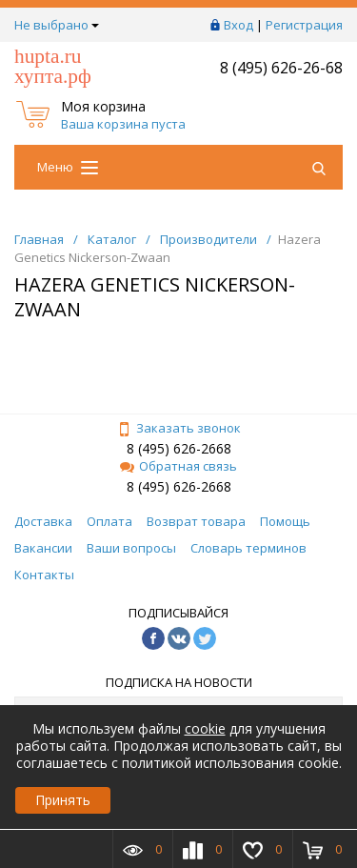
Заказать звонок (179, 428)
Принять (63, 800)
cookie (205, 728)
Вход (238, 25)
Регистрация (304, 25)
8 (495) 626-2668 (179, 448)
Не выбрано (57, 25)
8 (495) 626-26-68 (281, 68)
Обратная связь (178, 466)
